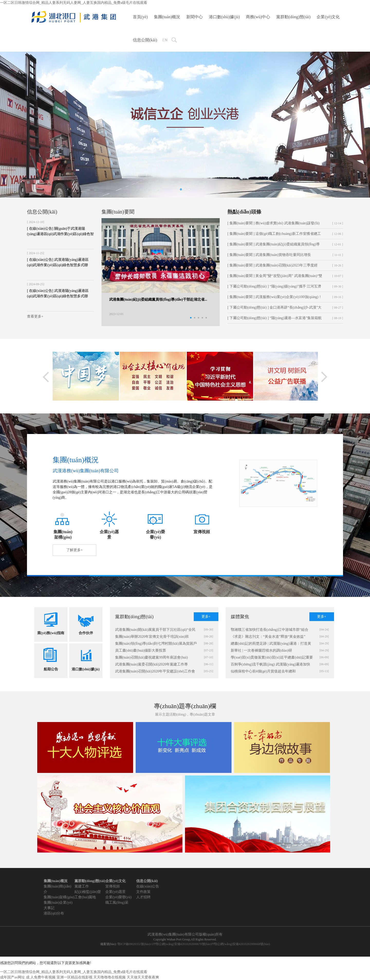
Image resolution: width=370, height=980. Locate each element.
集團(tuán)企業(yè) (58, 903)
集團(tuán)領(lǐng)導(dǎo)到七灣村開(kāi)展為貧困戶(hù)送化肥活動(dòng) (156, 644)
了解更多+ (75, 550)
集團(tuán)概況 (167, 17)
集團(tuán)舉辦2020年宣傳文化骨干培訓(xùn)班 (152, 637)
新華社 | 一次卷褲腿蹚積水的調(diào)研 (261, 650)
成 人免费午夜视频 (41, 977)
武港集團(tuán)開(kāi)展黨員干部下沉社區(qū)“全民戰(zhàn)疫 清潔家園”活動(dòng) (155, 630)
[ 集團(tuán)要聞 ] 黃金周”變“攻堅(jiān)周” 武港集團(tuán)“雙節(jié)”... (275, 278)
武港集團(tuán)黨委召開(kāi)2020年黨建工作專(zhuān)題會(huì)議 (152, 665)
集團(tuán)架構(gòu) (59, 897)
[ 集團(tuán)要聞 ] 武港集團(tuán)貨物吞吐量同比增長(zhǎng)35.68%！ (269, 256)
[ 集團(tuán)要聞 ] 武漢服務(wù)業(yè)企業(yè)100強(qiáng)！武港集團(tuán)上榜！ (275, 299)
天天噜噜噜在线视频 (109, 977)
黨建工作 (82, 886)
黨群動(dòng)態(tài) (293, 17)
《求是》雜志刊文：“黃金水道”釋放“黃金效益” (268, 637)
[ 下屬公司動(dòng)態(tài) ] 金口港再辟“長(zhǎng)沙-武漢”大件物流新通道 (274, 309)
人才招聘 (143, 897)
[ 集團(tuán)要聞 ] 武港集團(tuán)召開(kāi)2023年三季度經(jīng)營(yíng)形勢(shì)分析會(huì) (272, 267)
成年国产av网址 (12, 977)
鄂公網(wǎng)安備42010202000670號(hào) (184, 944)
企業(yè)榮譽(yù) (118, 897)
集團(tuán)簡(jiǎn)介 (58, 889)
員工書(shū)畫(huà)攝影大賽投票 (141, 650)
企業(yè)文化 (328, 17)
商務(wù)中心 (258, 17)
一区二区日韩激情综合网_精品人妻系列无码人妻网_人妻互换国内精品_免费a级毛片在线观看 (74, 3)
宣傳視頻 (113, 886)
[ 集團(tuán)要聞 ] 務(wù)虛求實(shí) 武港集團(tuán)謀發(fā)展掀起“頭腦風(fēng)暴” (273, 225)
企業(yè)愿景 (115, 892)
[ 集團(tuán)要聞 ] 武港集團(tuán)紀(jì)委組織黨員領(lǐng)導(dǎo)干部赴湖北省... (274, 246)
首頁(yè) (140, 17)
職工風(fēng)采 (117, 903)
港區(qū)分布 (54, 913)
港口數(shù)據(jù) (224, 17)
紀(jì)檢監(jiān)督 (88, 892)
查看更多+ (35, 316)
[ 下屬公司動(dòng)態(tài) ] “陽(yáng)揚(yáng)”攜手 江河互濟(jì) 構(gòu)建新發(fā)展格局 (274, 288)
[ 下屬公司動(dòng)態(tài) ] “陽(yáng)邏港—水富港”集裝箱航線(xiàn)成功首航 (275, 320)
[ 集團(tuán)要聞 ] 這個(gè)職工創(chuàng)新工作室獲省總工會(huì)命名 (274, 235)
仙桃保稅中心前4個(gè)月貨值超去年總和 (263, 671)
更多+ (206, 617)
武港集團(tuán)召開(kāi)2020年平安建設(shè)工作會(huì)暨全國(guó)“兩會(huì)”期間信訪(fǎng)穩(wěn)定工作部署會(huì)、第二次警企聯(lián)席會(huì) (156, 672)
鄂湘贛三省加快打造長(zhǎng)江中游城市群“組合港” (270, 630)
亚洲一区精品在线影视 (75, 977)
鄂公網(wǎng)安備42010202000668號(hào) (242, 944)
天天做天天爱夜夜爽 (143, 977)
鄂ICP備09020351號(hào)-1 (135, 944)
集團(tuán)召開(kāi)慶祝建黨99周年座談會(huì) (151, 657)
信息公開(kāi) (145, 40)
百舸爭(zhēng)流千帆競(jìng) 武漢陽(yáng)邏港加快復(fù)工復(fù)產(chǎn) (271, 665)
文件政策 (143, 892)
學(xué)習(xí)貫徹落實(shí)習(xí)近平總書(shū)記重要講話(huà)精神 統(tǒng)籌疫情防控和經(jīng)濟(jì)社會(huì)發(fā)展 (272, 658)
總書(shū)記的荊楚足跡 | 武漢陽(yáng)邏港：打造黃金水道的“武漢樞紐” (271, 644)
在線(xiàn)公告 (148, 886)
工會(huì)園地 (85, 897)
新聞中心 (195, 17)
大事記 (49, 908)
